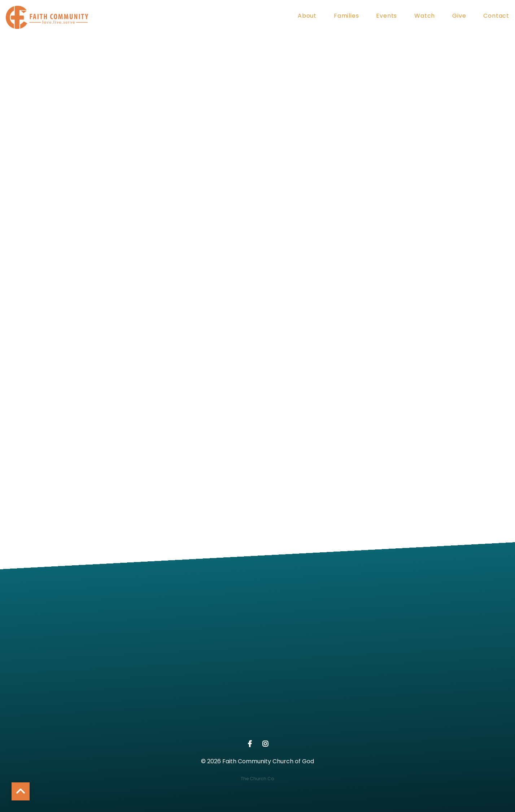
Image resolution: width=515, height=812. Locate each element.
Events (387, 16)
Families (346, 16)
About (307, 16)
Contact (496, 16)
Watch (425, 16)
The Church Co (257, 779)
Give (459, 16)
